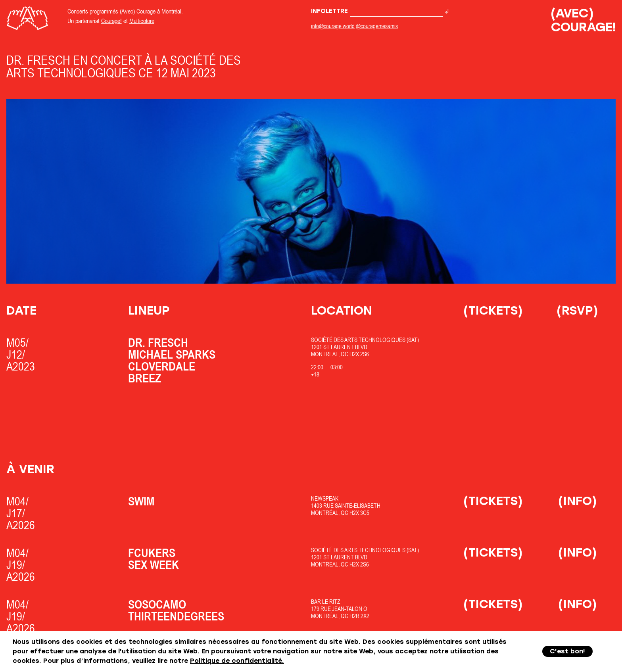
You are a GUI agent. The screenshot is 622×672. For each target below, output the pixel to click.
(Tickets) (493, 310)
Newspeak (325, 498)
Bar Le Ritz (326, 602)
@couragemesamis (377, 26)
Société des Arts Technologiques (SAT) (365, 340)
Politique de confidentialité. (237, 661)
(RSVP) (577, 310)
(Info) (578, 501)
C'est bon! (567, 651)
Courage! (111, 21)
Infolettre (377, 11)
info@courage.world (333, 26)
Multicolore (142, 21)
